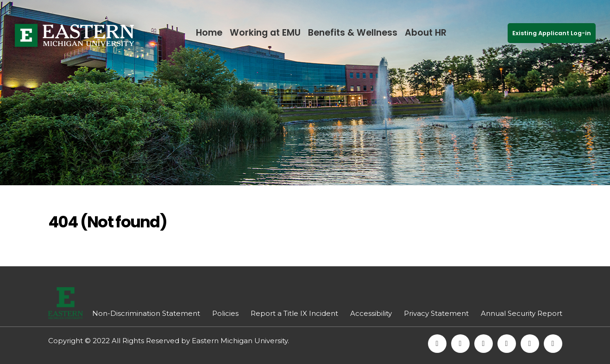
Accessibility (371, 313)
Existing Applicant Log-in (552, 33)
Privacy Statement (436, 313)
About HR (426, 33)
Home (209, 33)
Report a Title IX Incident (294, 313)
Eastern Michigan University (240, 341)
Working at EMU (265, 33)
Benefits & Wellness (353, 33)
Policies (225, 313)
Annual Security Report (522, 313)
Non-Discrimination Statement (146, 313)
